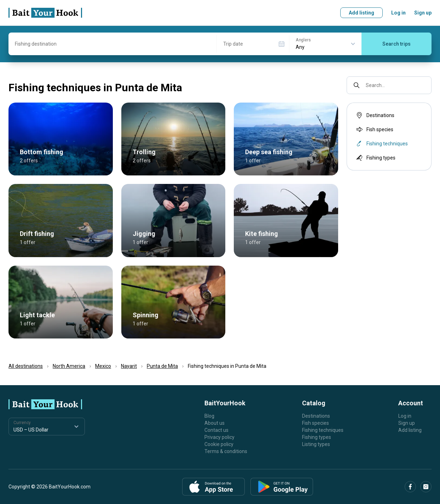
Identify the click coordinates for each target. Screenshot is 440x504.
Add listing (361, 13)
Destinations (375, 115)
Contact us (216, 430)
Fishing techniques (323, 430)
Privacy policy (219, 437)
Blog (209, 416)
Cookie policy (219, 444)
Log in (398, 13)
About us (215, 423)
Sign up (423, 13)
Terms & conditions (226, 451)
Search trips (396, 44)
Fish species (374, 129)
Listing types (316, 444)
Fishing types (375, 158)
